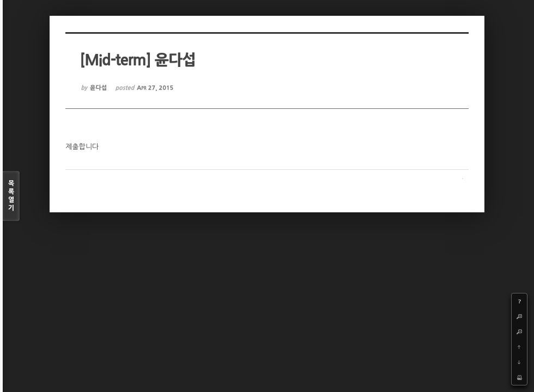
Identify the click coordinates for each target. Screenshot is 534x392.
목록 (11, 196)
